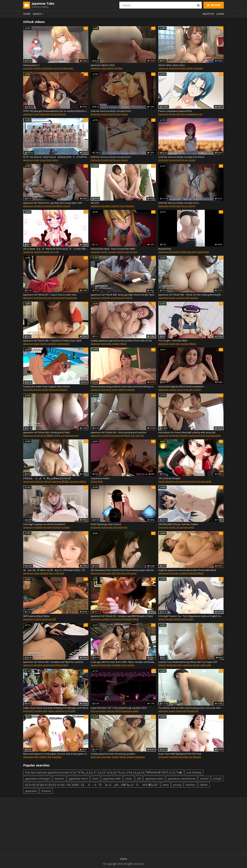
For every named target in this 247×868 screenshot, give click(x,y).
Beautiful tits (165, 249)
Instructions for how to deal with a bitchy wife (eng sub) (187, 432)
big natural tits (66, 68)
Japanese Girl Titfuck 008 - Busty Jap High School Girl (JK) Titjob (122, 295)
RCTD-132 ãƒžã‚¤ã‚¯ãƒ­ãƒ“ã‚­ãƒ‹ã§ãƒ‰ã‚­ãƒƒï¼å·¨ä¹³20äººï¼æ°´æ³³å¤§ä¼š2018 (56, 157)
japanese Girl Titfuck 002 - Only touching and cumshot (119, 432)
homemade (71, 298)
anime (125, 114)
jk (125, 298)
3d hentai (54, 390)
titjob (120, 68)
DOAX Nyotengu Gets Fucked (106, 524)
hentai (120, 252)
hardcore (130, 206)
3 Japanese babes (100, 478)
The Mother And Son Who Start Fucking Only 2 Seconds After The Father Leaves (191, 708)
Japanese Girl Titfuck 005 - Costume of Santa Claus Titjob (52, 341)
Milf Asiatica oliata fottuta (36, 616)
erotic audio (187, 619)
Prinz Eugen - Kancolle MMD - (173, 341)
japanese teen (154, 779)
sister (129, 779)
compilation (47, 68)
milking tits (206, 665)
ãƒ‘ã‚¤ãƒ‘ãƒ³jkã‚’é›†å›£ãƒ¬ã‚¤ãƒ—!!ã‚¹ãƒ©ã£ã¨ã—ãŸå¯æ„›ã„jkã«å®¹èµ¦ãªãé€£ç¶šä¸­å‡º (92, 785)
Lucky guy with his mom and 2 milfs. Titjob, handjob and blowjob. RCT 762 (123, 662)
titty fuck (181, 114)
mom (115, 390)
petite (55, 160)
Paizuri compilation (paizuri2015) (175, 111)
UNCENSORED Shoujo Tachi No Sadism (178, 524)
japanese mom (78, 779)
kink (45, 711)
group (43, 160)
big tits (37, 68)
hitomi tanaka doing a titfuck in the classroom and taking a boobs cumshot (123, 386)
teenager (192, 252)
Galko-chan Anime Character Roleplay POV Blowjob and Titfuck (56, 708)
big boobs (28, 68)
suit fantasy (194, 772)
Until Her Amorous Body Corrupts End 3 (111, 111)
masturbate (203, 252)
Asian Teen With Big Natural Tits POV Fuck (180, 754)
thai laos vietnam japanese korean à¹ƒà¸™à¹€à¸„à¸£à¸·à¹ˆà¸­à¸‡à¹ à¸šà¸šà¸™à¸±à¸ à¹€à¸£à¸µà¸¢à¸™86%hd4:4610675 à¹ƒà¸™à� (104, 772)
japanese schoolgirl (65, 711)
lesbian (162, 665)
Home (27, 14)
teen (49, 160)
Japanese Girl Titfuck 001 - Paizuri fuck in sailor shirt (50, 295)
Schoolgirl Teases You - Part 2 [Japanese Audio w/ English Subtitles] (191, 616)
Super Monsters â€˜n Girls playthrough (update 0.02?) (119, 708)
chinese (46, 791)
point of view (131, 252)
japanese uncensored (182, 779)
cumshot (38, 206)
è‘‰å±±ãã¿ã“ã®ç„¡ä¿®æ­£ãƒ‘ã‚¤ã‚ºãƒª (47, 478)
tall (139, 779)
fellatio (192, 344)
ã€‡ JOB (95, 203)
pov (52, 252)
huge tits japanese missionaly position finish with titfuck (187, 570)
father (204, 785)
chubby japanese (136, 757)
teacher (62, 114)
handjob (106, 206)
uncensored (49, 206)
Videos (39, 14)
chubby (116, 344)
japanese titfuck (78, 481)
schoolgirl (59, 573)
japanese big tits (197, 435)
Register (208, 14)
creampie (198, 68)
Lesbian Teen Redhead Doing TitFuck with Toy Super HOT (188, 662)
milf (187, 298)
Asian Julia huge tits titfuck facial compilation (181, 386)
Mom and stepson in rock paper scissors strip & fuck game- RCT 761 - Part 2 (56, 754)
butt (111, 114)
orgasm (173, 390)
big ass (117, 114)
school (204, 779)
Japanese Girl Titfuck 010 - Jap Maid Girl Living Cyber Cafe (53, 203)
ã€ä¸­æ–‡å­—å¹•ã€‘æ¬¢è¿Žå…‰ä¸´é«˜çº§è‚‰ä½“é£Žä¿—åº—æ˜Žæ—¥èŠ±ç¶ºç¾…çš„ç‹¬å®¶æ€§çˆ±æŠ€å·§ (56, 570)
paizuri (67, 206)
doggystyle (193, 711)
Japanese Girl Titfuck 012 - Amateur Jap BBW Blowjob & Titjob (122, 616)
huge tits (130, 390)
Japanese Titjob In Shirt (103, 65)
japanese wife (112, 779)
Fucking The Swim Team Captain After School (46, 386)
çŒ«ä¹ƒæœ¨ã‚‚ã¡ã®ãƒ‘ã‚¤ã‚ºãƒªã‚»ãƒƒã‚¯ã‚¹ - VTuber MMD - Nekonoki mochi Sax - (56, 249)
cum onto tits (137, 435)
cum (56, 68)
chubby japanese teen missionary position (113, 754)
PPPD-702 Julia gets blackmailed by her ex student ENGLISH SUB (56, 111)
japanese (96, 68)
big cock (47, 298)
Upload (213, 5)
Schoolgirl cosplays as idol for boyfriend (44, 524)
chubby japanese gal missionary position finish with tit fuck (121, 341)
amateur (194, 298)
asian (104, 68)
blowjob (63, 390)
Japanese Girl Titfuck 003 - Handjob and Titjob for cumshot (53, 662)
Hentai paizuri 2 (31, 65)
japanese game (130, 711)
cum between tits (70, 435)
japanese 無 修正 (60, 481)
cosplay (112, 252)
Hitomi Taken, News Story (172, 65)
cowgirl (179, 711)
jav (50, 619)
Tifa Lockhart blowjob (169, 478)
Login (220, 14)
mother (121, 390)
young (177, 785)
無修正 (50, 435)
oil (116, 68)
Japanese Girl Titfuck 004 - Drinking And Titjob (46, 432)
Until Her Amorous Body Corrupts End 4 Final (181, 157)
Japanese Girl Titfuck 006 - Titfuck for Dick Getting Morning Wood (191, 295)
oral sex (111, 711)
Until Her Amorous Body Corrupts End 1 (111, 157)
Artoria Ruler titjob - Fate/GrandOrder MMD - (114, 249)
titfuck (111, 68)
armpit (217, 779)
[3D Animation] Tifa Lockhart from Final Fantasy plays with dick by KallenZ (123, 570)
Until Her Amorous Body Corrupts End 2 (179, 203)
